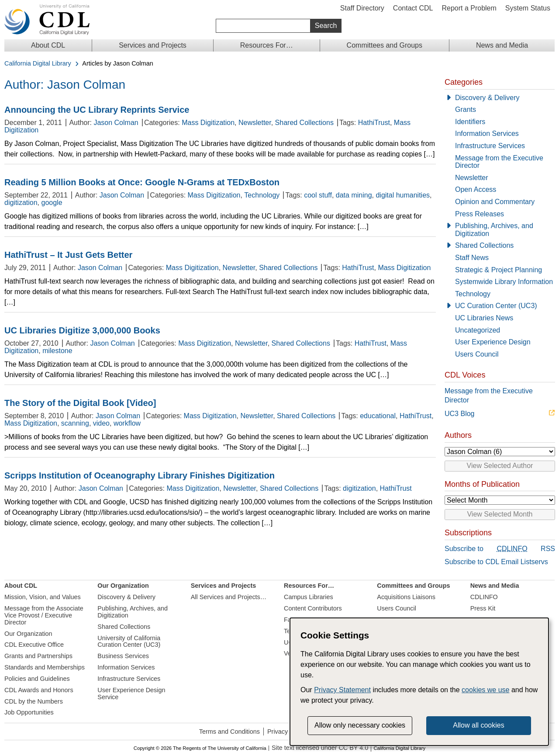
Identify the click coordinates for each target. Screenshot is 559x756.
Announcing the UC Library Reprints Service (97, 110)
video (101, 423)
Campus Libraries (309, 597)
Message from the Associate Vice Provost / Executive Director (44, 615)
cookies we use (485, 690)
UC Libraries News (484, 318)
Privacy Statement (342, 690)
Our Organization (28, 634)
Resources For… (267, 45)
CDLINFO (484, 597)
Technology (262, 195)
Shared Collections (304, 123)
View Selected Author (500, 466)
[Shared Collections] (500, 246)
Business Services (123, 656)
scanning (75, 423)
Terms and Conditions (229, 732)
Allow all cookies (478, 725)
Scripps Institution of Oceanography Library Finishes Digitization (140, 475)
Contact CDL (413, 8)
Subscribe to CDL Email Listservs (496, 562)
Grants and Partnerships (38, 656)
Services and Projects (153, 45)
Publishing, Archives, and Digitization (494, 230)
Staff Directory (362, 8)
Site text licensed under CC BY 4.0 (320, 748)
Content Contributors (313, 608)
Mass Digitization (208, 123)
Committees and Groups (385, 45)
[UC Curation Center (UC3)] (500, 306)
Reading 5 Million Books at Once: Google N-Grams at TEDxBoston (142, 182)
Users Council (477, 354)
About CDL (48, 45)
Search (326, 26)
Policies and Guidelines (37, 679)
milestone (57, 351)
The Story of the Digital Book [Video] (80, 403)
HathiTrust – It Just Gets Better (68, 255)
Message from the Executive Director (499, 162)
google (52, 203)
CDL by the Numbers (34, 701)
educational (378, 416)
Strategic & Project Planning (499, 270)
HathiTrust (374, 123)
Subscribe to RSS (500, 549)
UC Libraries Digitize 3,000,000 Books (82, 330)
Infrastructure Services (490, 146)
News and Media (502, 45)
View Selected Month (500, 514)
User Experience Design (493, 342)
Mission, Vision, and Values (43, 597)
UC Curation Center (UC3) (496, 306)
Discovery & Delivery (487, 98)
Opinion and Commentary (495, 202)
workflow (127, 423)
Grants (466, 109)
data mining (354, 195)
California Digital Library (38, 64)
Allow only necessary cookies (360, 725)
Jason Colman (116, 123)
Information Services (487, 134)
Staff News (472, 258)
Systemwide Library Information (504, 282)
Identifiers (470, 122)
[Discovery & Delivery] (500, 98)
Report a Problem (469, 8)
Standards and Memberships (45, 667)
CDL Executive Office (34, 645)
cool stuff (318, 195)
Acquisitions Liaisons (406, 597)
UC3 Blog (459, 414)
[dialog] (419, 682)
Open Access (476, 189)
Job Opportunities (29, 712)
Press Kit (483, 608)
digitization (21, 203)
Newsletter (255, 123)
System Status (528, 8)
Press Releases (480, 214)
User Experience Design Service (131, 694)
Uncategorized (478, 330)
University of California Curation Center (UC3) (129, 642)
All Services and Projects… (229, 597)
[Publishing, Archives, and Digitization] (500, 230)
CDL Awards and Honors (39, 690)
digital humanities (403, 195)
